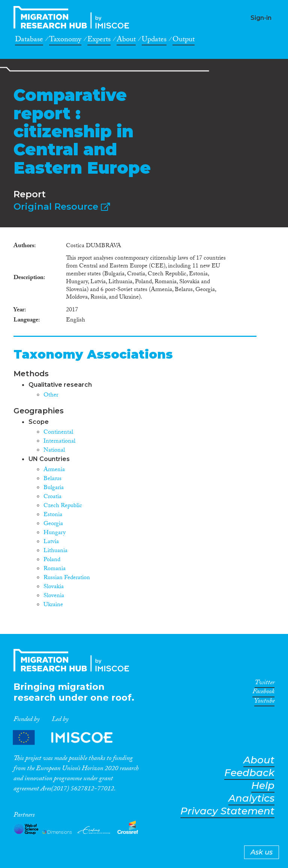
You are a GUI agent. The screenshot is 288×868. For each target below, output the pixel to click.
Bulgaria (54, 488)
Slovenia (54, 596)
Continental (58, 433)
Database (29, 41)
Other (51, 396)
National (54, 451)
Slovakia (54, 587)
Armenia (54, 470)
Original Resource (62, 206)
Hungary (55, 533)
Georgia (53, 524)
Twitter (265, 684)
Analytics (251, 798)
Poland (52, 560)
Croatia (52, 497)
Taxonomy (65, 41)
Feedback (249, 773)
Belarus (52, 479)
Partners (69, 737)
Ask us (262, 852)
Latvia (51, 542)
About (126, 41)
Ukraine (53, 605)
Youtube (264, 702)
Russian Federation (67, 578)
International (59, 442)
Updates (154, 41)
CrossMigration (73, 17)
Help (263, 786)
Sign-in (261, 18)
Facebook (263, 693)
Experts (99, 41)
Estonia (53, 515)
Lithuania (55, 551)
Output (184, 41)
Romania (55, 569)
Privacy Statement (227, 811)
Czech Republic (63, 506)
